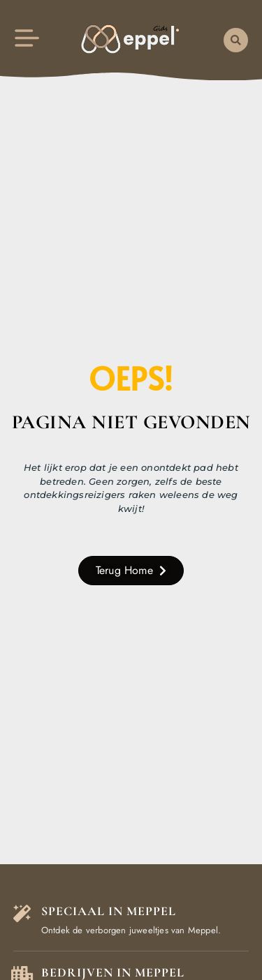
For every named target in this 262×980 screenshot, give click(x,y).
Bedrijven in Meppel (113, 972)
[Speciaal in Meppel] (22, 913)
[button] (236, 40)
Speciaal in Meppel (109, 911)
